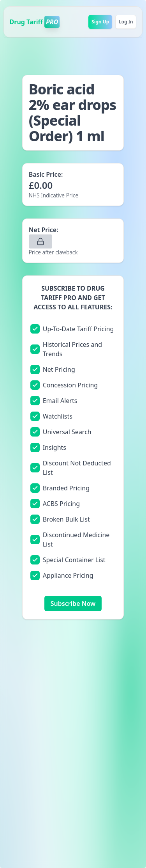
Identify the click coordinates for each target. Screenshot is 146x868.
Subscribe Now (73, 604)
